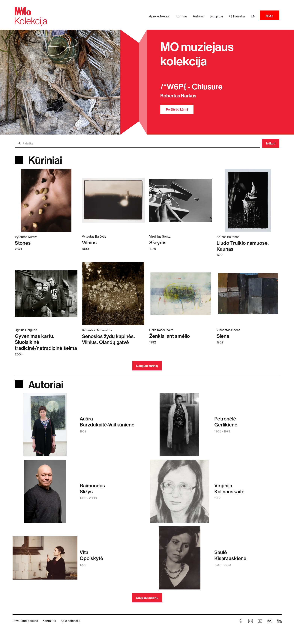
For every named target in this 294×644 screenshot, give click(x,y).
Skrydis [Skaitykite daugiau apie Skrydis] (158, 243)
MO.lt (270, 16)
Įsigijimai (217, 16)
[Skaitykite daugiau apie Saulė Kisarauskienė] (180, 560)
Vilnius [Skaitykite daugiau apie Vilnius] (89, 243)
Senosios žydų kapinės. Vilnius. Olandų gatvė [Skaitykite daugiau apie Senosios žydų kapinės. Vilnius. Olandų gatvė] (108, 339)
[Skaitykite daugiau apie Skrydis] (181, 200)
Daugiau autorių (147, 598)
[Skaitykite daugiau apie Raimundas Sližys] (45, 493)
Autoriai (199, 16)
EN (253, 16)
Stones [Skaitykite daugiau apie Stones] (23, 243)
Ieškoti (271, 143)
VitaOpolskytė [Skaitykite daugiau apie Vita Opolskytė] (91, 555)
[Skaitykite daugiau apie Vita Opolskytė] (45, 560)
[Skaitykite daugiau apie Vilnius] (113, 200)
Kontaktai (49, 621)
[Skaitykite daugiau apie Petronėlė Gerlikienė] (179, 426)
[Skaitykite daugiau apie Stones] (46, 200)
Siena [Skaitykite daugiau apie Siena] (223, 336)
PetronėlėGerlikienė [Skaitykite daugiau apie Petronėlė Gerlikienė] (226, 422)
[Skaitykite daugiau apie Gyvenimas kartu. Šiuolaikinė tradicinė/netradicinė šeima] (46, 294)
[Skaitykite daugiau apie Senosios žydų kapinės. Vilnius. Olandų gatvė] (113, 294)
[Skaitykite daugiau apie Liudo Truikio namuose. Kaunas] (248, 200)
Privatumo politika (25, 621)
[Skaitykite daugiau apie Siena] (248, 294)
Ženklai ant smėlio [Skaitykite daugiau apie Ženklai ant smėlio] (169, 336)
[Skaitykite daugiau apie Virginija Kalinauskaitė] (180, 493)
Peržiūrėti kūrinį (177, 109)
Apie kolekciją (159, 16)
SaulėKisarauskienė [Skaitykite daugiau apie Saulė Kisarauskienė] (230, 555)
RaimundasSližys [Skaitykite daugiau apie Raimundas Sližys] (92, 489)
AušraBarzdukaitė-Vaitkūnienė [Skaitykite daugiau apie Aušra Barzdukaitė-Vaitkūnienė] (107, 422)
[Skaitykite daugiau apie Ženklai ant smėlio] (181, 294)
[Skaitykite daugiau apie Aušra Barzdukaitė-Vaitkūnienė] (45, 426)
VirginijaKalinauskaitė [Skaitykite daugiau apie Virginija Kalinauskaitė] (229, 489)
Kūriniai (181, 16)
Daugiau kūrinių (147, 366)
